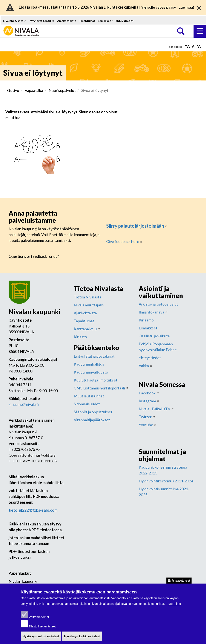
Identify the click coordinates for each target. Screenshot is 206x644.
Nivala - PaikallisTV (156, 409)
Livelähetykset (15, 21)
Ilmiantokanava (153, 312)
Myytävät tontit (42, 21)
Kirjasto (80, 337)
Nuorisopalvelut (62, 90)
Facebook (149, 393)
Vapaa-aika (34, 90)
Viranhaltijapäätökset (92, 420)
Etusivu (13, 90)
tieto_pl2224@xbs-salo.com (33, 510)
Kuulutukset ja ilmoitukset (96, 380)
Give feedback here (125, 241)
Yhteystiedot (125, 21)
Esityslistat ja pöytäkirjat (94, 356)
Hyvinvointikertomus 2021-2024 (166, 481)
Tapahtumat (87, 21)
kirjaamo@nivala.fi (24, 404)
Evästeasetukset (179, 584)
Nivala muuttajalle (89, 305)
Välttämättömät (39, 620)
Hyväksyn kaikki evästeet (82, 639)
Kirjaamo (146, 320)
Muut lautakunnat (89, 396)
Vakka (146, 366)
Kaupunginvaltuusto (91, 372)
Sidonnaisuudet (87, 404)
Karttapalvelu (87, 329)
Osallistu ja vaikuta (154, 336)
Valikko (200, 31)
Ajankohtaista (67, 21)
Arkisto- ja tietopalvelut (158, 304)
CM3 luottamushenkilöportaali (101, 388)
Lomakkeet (105, 21)
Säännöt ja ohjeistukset (93, 412)
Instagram (149, 401)
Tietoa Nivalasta (88, 297)
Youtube (148, 425)
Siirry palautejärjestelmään (137, 226)
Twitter (147, 417)
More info (175, 607)
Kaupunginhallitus (89, 364)
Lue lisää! (186, 7)
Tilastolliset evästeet (42, 629)
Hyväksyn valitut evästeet (41, 639)
